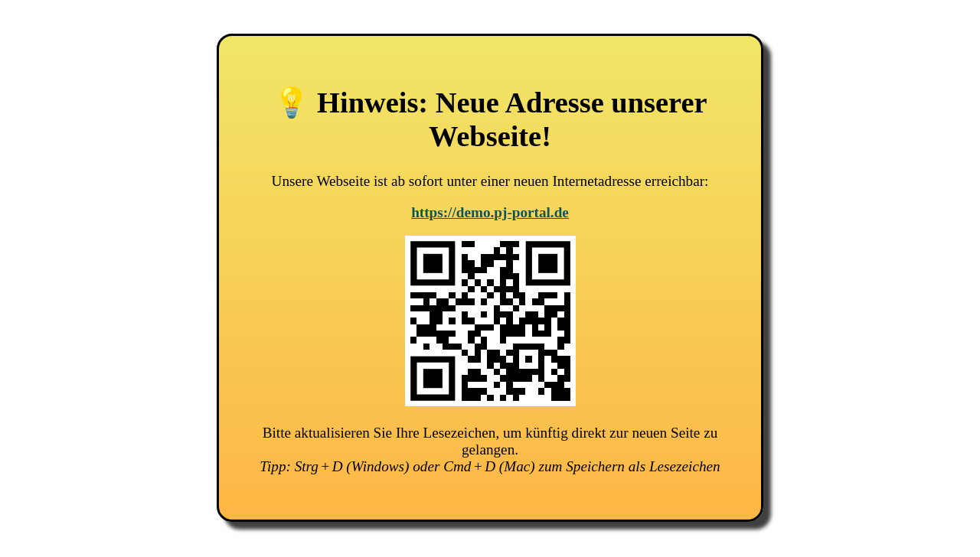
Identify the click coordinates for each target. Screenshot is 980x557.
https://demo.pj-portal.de (490, 212)
